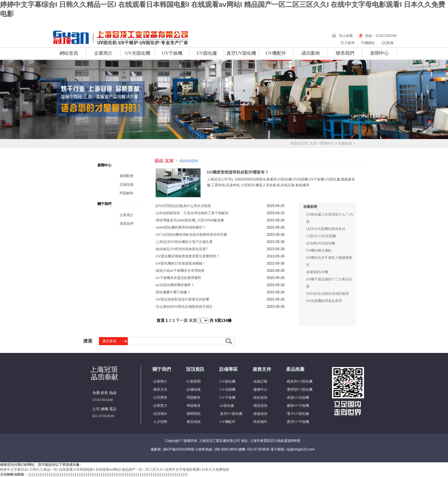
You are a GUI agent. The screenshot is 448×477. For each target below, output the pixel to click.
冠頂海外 (160, 414)
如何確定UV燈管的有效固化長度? (182, 249)
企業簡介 (103, 53)
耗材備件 (260, 422)
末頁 (193, 320)
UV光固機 (228, 389)
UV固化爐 (207, 53)
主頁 (313, 143)
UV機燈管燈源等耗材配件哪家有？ (238, 172)
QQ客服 (388, 43)
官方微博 (348, 43)
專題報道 (194, 406)
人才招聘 (160, 422)
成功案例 (310, 53)
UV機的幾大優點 (319, 250)
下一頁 (182, 320)
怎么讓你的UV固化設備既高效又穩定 (184, 307)
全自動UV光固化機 (321, 243)
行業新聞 (194, 381)
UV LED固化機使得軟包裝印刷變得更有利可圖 (191, 235)
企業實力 (160, 406)
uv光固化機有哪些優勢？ (175, 285)
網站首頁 (69, 53)
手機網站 (368, 43)
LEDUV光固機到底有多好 (326, 229)
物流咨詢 (260, 406)
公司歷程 (160, 398)
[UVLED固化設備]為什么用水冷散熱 (183, 206)
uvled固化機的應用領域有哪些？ (181, 227)
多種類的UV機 (317, 272)
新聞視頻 (194, 414)
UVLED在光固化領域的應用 (327, 294)
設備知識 (345, 143)
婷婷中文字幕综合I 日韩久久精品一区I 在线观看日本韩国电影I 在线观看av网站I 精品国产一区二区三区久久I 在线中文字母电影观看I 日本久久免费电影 (115, 470)
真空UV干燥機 (298, 422)
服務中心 (260, 389)
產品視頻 (194, 422)
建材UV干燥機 (298, 406)
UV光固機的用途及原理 (324, 301)
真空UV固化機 (241, 53)
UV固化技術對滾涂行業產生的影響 (183, 299)
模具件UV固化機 (300, 381)
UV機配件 (276, 53)
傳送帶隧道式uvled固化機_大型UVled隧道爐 (190, 220)
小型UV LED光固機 (321, 236)
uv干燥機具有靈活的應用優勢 (179, 278)
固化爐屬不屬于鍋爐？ (173, 292)
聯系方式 (160, 389)
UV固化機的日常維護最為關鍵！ (181, 263)
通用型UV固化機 (300, 389)
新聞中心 (380, 53)
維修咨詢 (260, 414)
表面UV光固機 (298, 398)
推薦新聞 (310, 207)
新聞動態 (127, 176)
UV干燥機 (172, 53)
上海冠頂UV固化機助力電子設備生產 (184, 242)
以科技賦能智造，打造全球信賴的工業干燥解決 (192, 213)
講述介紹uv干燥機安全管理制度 (180, 271)
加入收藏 (346, 36)
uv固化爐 (227, 406)
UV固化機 (228, 381)
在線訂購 (260, 381)
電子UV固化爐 (298, 414)
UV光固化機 (138, 53)
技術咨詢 (260, 398)
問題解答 (127, 193)
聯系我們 (345, 53)
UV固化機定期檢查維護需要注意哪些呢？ (188, 256)
